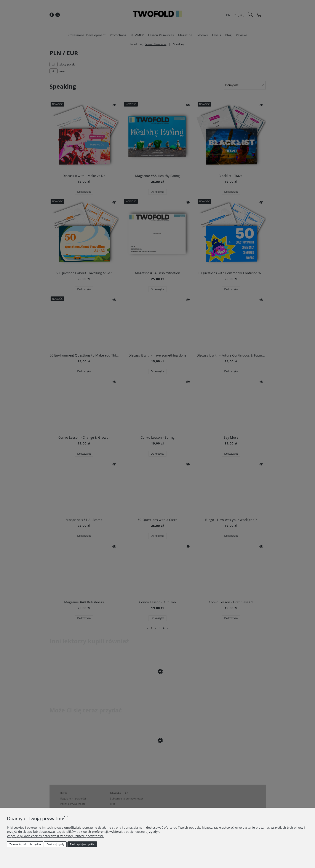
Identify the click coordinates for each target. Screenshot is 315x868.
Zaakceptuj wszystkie (82, 844)
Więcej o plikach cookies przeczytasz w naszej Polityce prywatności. (55, 836)
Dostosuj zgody (55, 844)
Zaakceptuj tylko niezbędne (25, 844)
